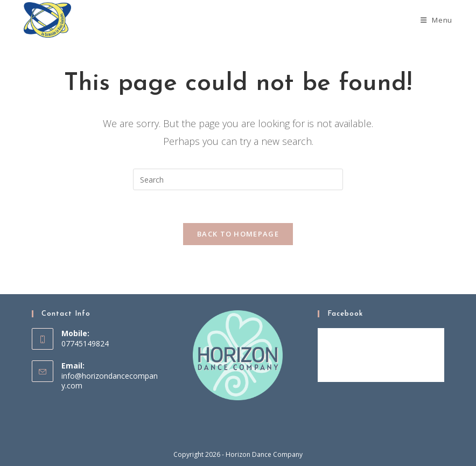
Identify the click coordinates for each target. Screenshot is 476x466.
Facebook (345, 314)
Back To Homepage (238, 234)
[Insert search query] (238, 179)
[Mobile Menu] (436, 20)
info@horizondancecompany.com (110, 381)
